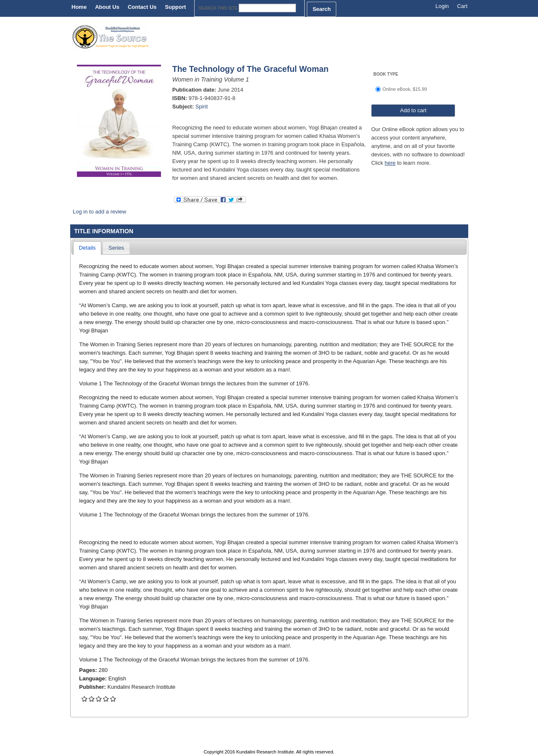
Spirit (202, 107)
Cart (462, 6)
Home (79, 7)
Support (176, 7)
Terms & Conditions (351, 743)
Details (87, 248)
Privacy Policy (285, 743)
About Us (107, 7)
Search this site (219, 8)
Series (116, 248)
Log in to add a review (99, 212)
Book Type (386, 74)
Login (442, 6)
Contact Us (142, 7)
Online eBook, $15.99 (405, 89)
